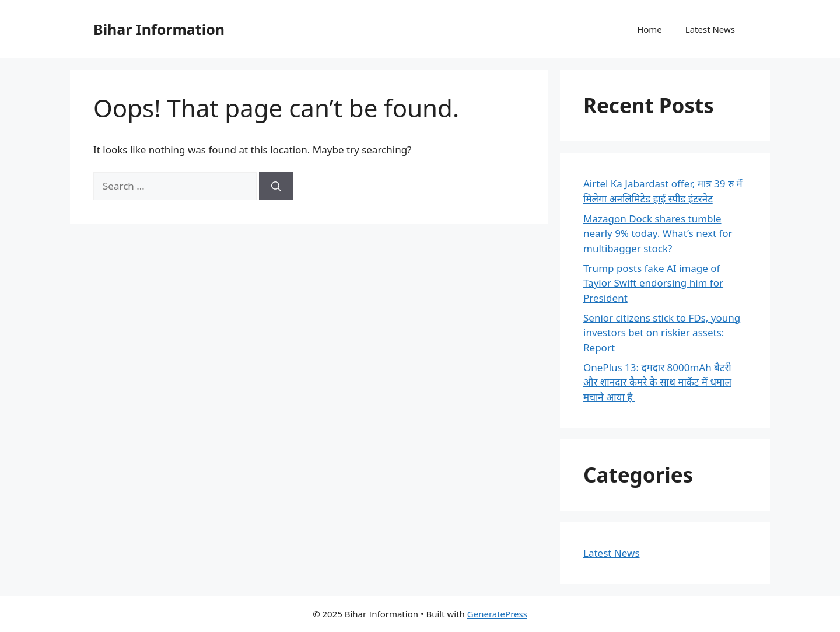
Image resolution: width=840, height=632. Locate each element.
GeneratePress (497, 614)
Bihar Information (159, 29)
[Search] (276, 186)
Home (650, 29)
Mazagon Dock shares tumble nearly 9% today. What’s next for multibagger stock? (658, 233)
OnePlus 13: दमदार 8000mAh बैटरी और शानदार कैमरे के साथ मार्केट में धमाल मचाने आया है (657, 382)
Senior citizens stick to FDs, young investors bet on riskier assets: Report (662, 333)
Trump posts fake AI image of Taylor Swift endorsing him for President (653, 283)
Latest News (710, 29)
